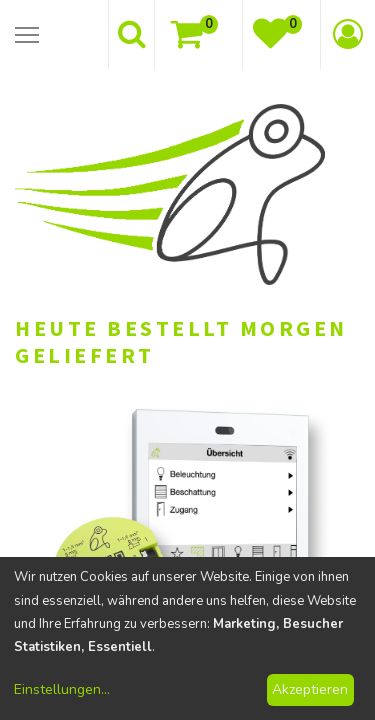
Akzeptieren (310, 689)
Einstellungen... (62, 689)
